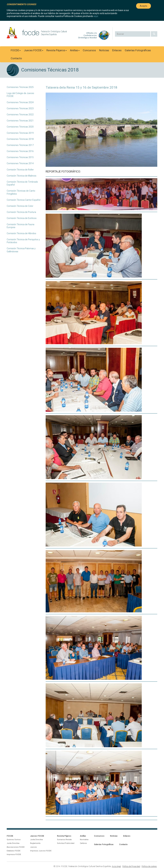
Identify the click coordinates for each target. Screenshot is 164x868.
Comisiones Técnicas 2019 (20, 133)
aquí (96, 16)
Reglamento (35, 843)
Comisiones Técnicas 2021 (20, 121)
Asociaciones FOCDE (16, 847)
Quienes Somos (14, 840)
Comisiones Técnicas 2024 (20, 102)
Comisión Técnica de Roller (20, 170)
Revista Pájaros (57, 50)
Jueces (33, 847)
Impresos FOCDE (14, 854)
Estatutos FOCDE (14, 851)
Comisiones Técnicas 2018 (20, 139)
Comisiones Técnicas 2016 (20, 151)
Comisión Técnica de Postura (21, 212)
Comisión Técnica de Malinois (22, 176)
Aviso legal (116, 866)
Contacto (16, 58)
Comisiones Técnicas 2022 (20, 115)
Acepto (143, 6)
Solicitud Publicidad (66, 843)
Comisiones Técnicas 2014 (20, 163)
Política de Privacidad (131, 866)
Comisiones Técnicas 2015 (20, 157)
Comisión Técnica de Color (20, 206)
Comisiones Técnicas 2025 (20, 87)
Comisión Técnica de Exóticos (22, 218)
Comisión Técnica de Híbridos (21, 233)
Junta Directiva (13, 843)
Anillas (75, 50)
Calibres (83, 843)
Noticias (104, 50)
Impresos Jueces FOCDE (41, 851)
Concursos (89, 50)
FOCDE (16, 50)
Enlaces (117, 50)
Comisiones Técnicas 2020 (20, 127)
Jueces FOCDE (34, 50)
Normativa (84, 840)
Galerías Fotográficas (138, 50)
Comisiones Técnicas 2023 (20, 108)
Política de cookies (149, 866)
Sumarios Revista (64, 840)
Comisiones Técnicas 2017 (20, 145)
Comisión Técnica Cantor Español (24, 200)
